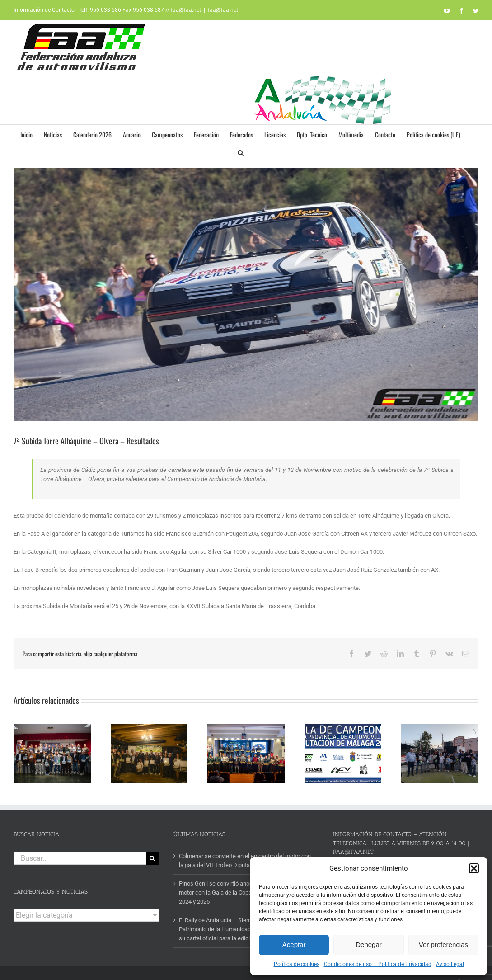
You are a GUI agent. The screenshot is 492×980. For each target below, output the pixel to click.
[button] (474, 868)
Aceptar (294, 945)
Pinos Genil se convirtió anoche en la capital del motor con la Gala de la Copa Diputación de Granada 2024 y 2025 (245, 872)
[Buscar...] (80, 837)
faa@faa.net (223, 10)
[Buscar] (152, 837)
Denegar (369, 945)
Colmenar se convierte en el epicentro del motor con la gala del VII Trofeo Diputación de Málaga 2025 (245, 840)
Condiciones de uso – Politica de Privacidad (378, 964)
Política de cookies (297, 964)
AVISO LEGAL (177, 963)
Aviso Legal (450, 964)
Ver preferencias (443, 945)
